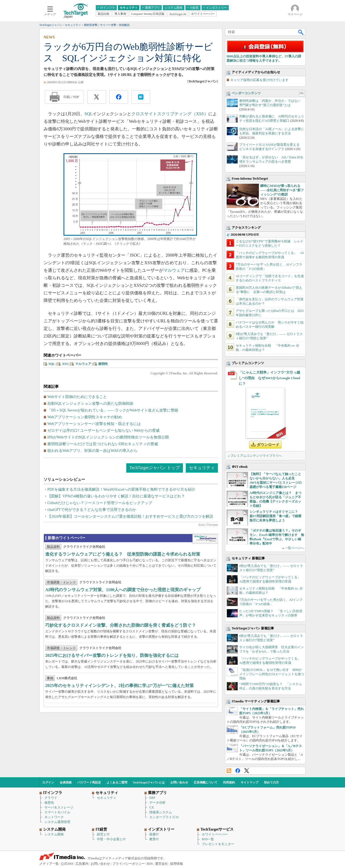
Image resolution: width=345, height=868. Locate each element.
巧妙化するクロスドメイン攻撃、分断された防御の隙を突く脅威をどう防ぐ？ (121, 625)
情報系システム (161, 812)
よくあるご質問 (117, 782)
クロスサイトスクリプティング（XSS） (170, 114)
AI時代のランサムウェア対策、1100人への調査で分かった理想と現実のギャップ (123, 590)
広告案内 (82, 864)
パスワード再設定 (89, 782)
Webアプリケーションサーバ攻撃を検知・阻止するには (94, 424)
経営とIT (103, 834)
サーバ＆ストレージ (59, 807)
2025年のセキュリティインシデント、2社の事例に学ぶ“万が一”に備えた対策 (119, 686)
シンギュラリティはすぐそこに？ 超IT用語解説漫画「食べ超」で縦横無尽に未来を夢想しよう (275, 516)
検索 (301, 32)
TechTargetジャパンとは (149, 782)
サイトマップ (249, 782)
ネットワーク (54, 817)
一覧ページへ (294, 548)
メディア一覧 (49, 864)
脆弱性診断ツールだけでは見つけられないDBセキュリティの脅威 (103, 444)
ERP (152, 798)
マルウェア (174, 270)
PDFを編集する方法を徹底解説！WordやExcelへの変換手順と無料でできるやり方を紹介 (121, 489)
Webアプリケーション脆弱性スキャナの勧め (85, 417)
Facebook (238, 771)
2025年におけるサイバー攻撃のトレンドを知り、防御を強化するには (112, 655)
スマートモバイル (57, 812)
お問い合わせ (179, 782)
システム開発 (54, 834)
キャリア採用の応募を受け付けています (259, 80)
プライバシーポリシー (129, 864)
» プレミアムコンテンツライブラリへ (255, 456)
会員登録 (66, 782)
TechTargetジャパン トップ (155, 468)
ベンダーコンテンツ (246, 93)
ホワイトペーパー (215, 834)
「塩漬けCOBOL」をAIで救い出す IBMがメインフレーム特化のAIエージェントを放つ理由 (272, 674)
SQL (89, 114)
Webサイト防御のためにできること (77, 397)
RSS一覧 (208, 839)
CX (152, 807)
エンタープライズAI (164, 817)
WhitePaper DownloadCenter (205, 539)
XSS (65, 364)
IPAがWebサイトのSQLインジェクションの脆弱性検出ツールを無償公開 (108, 437)
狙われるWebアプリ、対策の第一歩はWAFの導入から (92, 451)
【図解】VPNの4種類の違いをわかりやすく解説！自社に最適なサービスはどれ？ (116, 496)
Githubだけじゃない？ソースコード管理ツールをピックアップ (100, 503)
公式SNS (67, 864)
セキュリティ (202, 468)
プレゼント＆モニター (218, 844)
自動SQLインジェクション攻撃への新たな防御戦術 (90, 404)
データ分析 (157, 803)
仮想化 (49, 803)
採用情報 (177, 864)
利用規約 (229, 782)
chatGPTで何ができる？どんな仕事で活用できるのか (92, 510)
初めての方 (271, 782)
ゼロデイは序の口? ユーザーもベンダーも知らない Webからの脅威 (103, 430)
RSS (229, 771)
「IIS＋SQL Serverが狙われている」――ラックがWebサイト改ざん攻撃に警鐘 (113, 410)
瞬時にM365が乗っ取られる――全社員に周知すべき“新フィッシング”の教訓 (282, 190)
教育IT (154, 839)
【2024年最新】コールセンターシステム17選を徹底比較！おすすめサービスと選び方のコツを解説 (130, 516)
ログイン (48, 782)
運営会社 (161, 864)
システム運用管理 (57, 822)
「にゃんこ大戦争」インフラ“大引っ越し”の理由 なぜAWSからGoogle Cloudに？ (269, 378)
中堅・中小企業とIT (111, 839)
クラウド (51, 798)
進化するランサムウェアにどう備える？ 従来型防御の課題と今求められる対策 (123, 554)
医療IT (154, 834)
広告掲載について (206, 782)
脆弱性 (103, 364)
